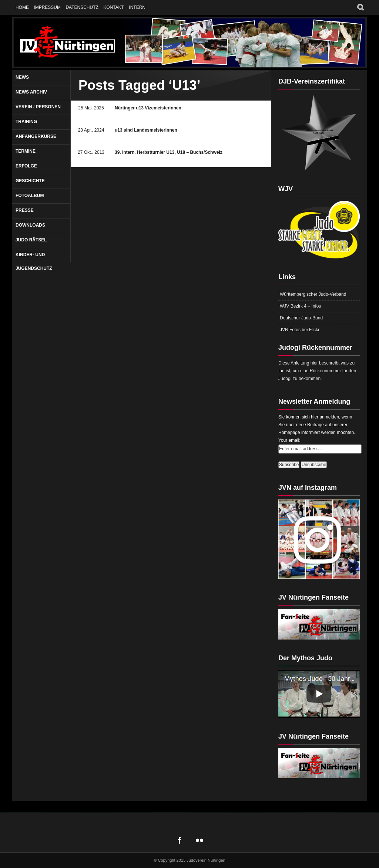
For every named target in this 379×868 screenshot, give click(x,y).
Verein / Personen (38, 107)
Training (26, 122)
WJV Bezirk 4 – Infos (300, 306)
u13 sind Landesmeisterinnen (146, 130)
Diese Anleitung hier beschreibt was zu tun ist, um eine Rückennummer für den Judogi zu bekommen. (317, 371)
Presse (25, 210)
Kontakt (114, 7)
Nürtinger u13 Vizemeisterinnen (148, 108)
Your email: (289, 440)
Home (22, 7)
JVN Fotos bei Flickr (300, 330)
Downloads (30, 225)
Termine (26, 151)
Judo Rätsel (31, 240)
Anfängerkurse (36, 136)
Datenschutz (82, 7)
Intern (137, 7)
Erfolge (26, 166)
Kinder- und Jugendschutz (34, 262)
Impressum (47, 7)
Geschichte (30, 181)
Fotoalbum (30, 196)
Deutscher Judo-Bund (301, 318)
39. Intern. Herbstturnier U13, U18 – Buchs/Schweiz (169, 152)
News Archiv (31, 92)
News (22, 77)
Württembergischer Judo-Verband (313, 294)
